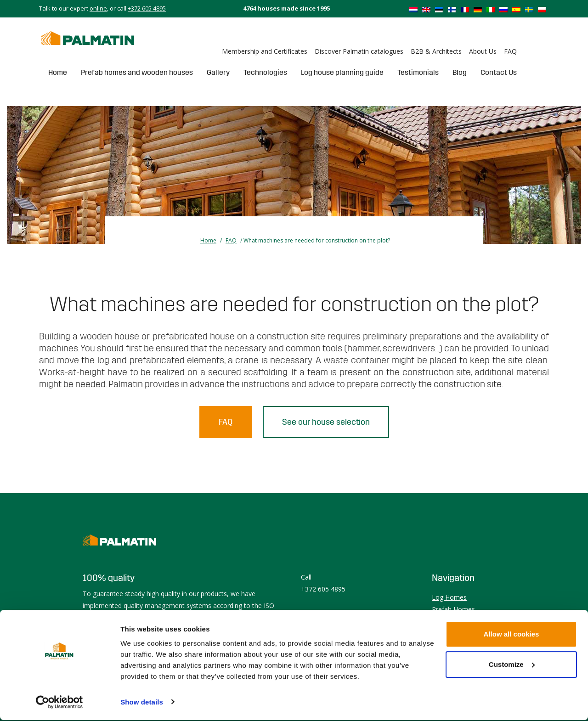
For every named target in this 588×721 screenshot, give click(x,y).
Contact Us (499, 72)
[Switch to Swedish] (529, 9)
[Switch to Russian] (503, 9)
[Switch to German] (478, 9)
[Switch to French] (465, 9)
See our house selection (326, 422)
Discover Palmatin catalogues (359, 51)
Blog (460, 72)
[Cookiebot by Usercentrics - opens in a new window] (59, 703)
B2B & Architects (436, 51)
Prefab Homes (453, 609)
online (98, 8)
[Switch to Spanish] (516, 9)
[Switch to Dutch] (413, 9)
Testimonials (418, 72)
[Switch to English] (426, 9)
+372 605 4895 (147, 8)
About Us (483, 51)
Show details (142, 703)
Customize (512, 665)
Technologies (265, 72)
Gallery (218, 72)
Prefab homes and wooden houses (137, 72)
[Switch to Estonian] (439, 9)
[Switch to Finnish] (452, 9)
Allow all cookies (512, 635)
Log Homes (449, 597)
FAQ (510, 51)
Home (58, 72)
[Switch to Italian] (491, 9)
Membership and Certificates (265, 51)
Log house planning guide (342, 72)
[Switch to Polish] (542, 9)
